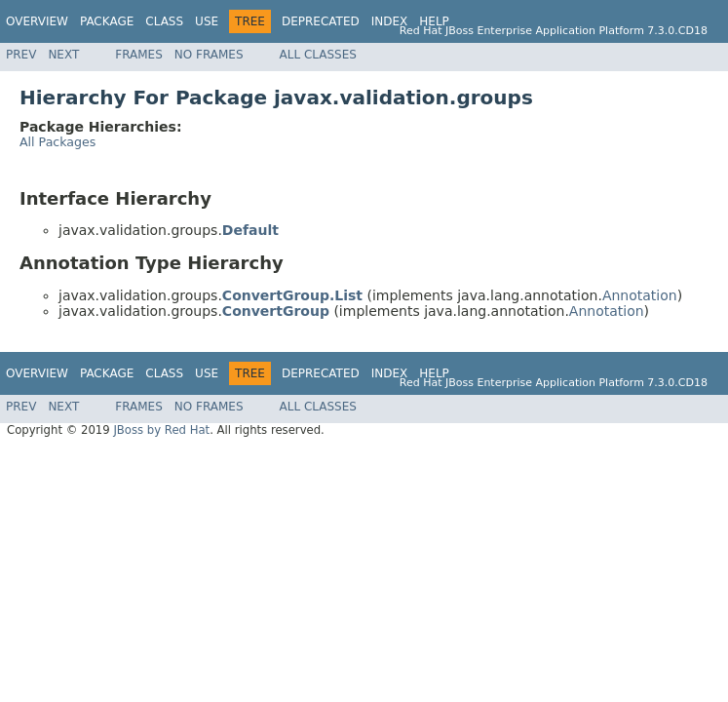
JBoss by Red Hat (161, 430)
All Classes (318, 55)
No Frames (209, 55)
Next (63, 55)
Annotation (640, 295)
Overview (37, 21)
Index (390, 21)
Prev (21, 55)
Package (107, 21)
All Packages (57, 142)
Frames (139, 55)
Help (434, 21)
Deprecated (321, 21)
